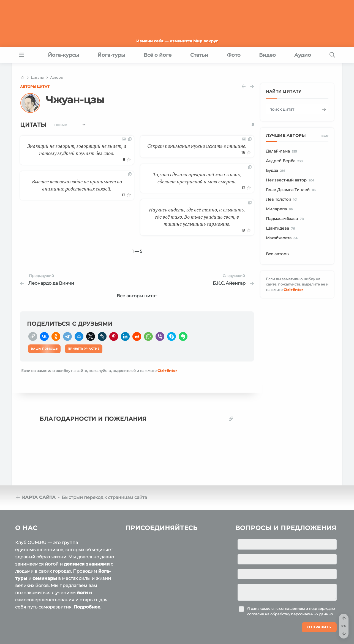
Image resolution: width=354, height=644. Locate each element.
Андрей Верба (285, 161)
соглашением (292, 608)
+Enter (167, 371)
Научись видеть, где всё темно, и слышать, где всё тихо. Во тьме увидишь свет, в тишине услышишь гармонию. (197, 217)
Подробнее (87, 607)
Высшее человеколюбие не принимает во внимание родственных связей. (77, 185)
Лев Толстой (283, 200)
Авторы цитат (35, 87)
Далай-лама (282, 151)
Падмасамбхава (286, 219)
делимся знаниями (87, 564)
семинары (45, 578)
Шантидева (281, 229)
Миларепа (280, 209)
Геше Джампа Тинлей (292, 190)
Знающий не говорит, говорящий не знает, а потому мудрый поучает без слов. (77, 150)
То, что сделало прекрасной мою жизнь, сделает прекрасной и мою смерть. (197, 178)
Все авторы (278, 254)
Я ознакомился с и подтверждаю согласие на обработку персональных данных (291, 611)
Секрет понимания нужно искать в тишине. (197, 146)
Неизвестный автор (291, 180)
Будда (277, 171)
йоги (82, 593)
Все (325, 135)
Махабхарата (283, 238)
